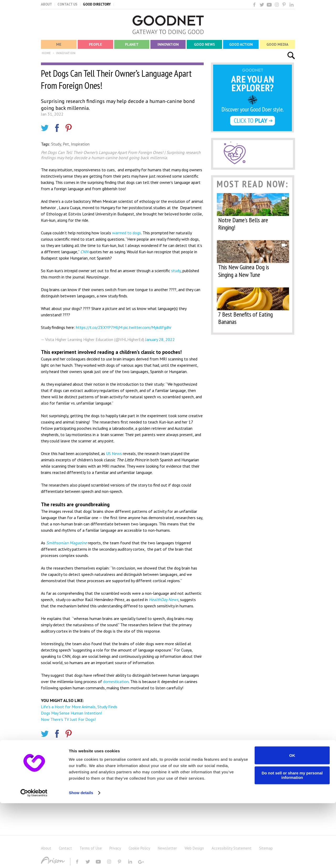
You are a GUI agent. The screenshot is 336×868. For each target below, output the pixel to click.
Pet (66, 144)
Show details (81, 858)
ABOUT (46, 4)
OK (292, 820)
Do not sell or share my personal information (292, 840)
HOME (46, 53)
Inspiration (80, 144)
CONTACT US (67, 4)
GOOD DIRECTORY (97, 4)
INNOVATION (66, 53)
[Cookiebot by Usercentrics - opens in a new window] (34, 858)
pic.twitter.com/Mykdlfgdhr (147, 327)
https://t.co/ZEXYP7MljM (99, 327)
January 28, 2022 (160, 339)
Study (56, 144)
